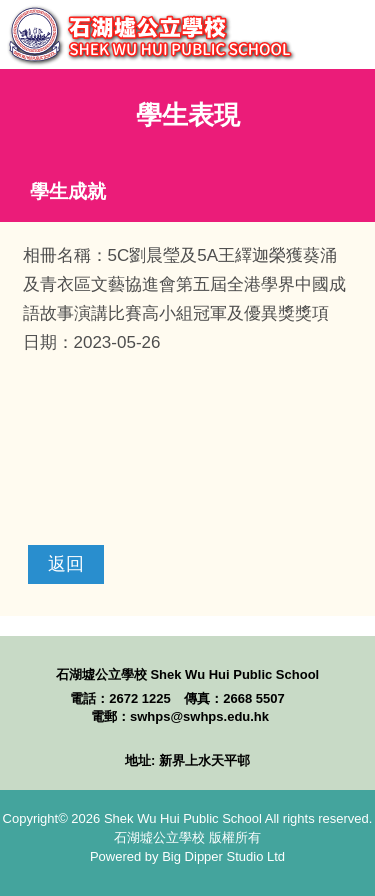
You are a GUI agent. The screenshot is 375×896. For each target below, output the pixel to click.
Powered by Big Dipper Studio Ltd (187, 856)
